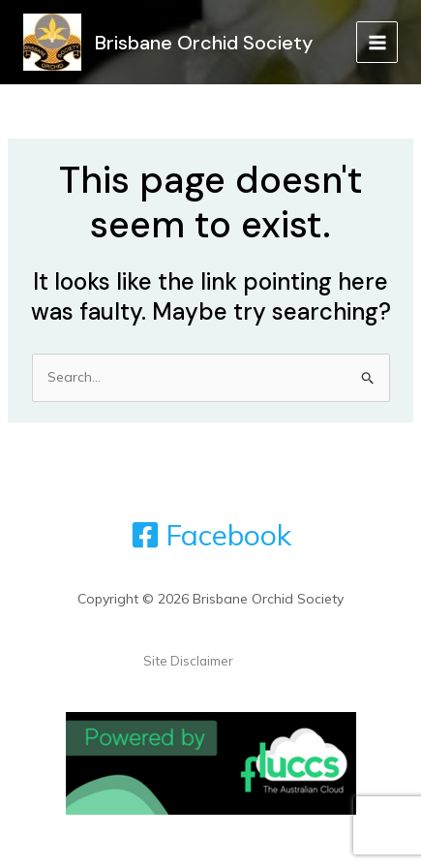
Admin (257, 661)
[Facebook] (211, 535)
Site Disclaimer (188, 661)
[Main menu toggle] (377, 42)
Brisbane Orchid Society (204, 43)
